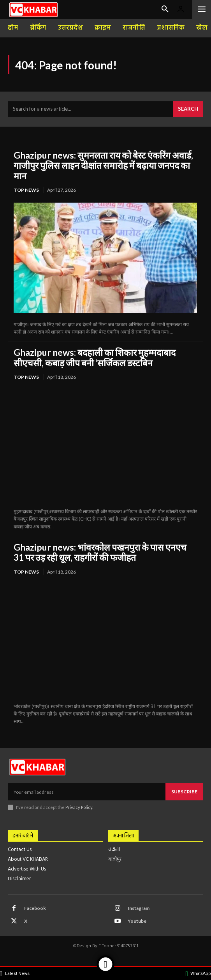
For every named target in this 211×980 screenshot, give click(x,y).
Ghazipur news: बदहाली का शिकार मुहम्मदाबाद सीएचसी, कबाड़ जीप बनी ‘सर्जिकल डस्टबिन (95, 357)
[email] (87, 792)
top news (26, 190)
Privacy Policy (79, 807)
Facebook (35, 908)
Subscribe (184, 792)
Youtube (137, 921)
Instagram (139, 908)
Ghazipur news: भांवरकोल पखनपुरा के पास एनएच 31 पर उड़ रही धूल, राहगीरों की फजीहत (100, 552)
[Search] (188, 109)
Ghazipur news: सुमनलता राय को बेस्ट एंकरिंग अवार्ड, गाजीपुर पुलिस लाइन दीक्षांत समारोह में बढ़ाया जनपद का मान (103, 165)
